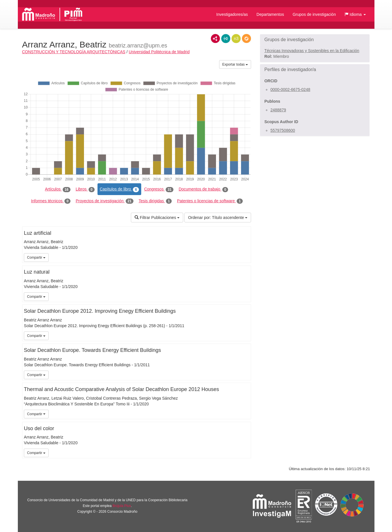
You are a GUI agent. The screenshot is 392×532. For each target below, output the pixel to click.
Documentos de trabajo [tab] (203, 189)
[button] (355, 14)
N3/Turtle (236, 39)
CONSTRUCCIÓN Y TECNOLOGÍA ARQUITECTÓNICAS (74, 52)
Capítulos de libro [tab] (119, 189)
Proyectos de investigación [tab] (105, 201)
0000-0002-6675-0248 (290, 89)
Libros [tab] (85, 189)
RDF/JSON (246, 39)
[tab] (315, 40)
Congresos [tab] (159, 189)
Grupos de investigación (314, 14)
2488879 (278, 110)
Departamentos (270, 14)
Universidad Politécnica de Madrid (159, 52)
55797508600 (283, 130)
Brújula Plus (122, 506)
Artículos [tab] (58, 189)
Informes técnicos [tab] (51, 201)
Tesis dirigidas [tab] (155, 201)
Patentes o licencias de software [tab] (210, 201)
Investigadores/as (232, 14)
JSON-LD (226, 39)
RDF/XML (215, 39)
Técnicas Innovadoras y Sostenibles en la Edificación (312, 51)
